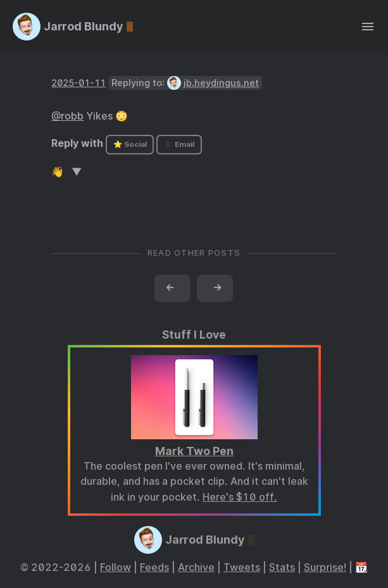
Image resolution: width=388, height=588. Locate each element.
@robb (67, 116)
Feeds (154, 567)
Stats (282, 567)
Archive (196, 567)
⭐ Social (130, 144)
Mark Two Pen (194, 451)
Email (179, 144)
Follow (116, 567)
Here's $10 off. (240, 497)
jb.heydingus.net (221, 83)
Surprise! (325, 567)
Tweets (242, 567)
